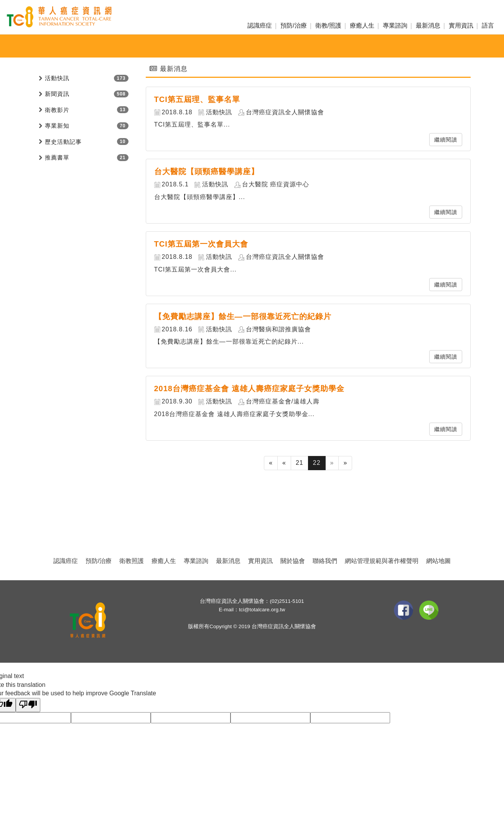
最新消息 (428, 26)
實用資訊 (461, 26)
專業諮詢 (395, 26)
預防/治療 (293, 26)
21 (300, 463)
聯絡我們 (325, 561)
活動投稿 (323, 46)
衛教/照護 (328, 26)
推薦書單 (57, 157)
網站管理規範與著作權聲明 (382, 561)
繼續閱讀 (446, 140)
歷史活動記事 (63, 142)
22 (317, 463)
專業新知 (252, 46)
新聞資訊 (217, 46)
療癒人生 (362, 26)
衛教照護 (132, 561)
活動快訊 (181, 46)
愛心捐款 (287, 46)
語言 (488, 26)
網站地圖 (438, 561)
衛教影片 (57, 110)
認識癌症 (260, 26)
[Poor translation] (28, 705)
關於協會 (293, 561)
